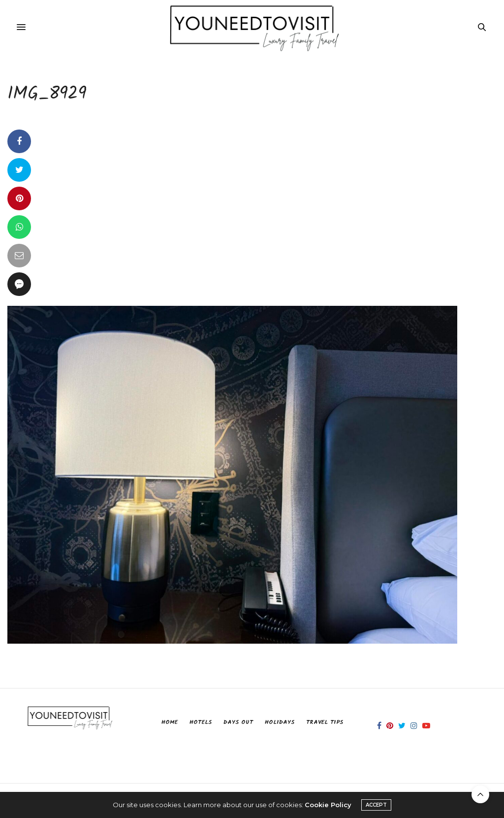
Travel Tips (325, 722)
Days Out (238, 722)
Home (170, 722)
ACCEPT (376, 805)
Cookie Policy (328, 805)
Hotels (201, 722)
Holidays (280, 722)
